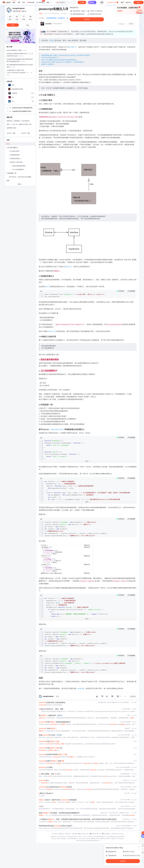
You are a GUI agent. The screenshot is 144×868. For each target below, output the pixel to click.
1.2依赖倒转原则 (14, 155)
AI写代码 (121, 291)
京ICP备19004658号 (72, 837)
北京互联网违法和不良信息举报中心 (115, 837)
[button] (19, 42)
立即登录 (87, 19)
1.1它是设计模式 (14, 151)
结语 (8, 181)
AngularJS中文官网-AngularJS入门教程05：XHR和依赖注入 (63, 62)
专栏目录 (133, 696)
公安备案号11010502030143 (58, 837)
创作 (139, 2)
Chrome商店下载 (83, 839)
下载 (19, 2)
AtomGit (31, 2)
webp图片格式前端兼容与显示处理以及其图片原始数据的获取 (20, 60)
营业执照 (121, 839)
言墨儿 (52, 40)
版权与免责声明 (101, 839)
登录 (102, 2)
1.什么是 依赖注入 (12, 148)
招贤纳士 (61, 834)
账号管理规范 (92, 839)
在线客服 (107, 834)
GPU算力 (41, 2)
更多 (49, 2)
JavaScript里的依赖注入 (50, 58)
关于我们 (55, 834)
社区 (24, 2)
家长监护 (54, 839)
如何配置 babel (11, 128)
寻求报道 (74, 834)
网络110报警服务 (62, 839)
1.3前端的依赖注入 (15, 159)
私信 (28, 25)
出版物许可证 (115, 839)
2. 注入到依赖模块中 (18, 170)
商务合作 (68, 834)
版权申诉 (108, 839)
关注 (57, 696)
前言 (8, 144)
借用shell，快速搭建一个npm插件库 (18, 121)
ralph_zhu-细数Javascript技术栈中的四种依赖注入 (59, 60)
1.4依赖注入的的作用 (16, 162)
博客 (14, 2)
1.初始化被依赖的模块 (19, 166)
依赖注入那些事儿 (48, 64)
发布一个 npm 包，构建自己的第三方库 (19, 124)
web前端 (81, 688)
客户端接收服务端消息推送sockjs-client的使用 (20, 66)
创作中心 (129, 2)
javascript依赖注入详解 (17, 50)
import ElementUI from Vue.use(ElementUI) (75, 295)
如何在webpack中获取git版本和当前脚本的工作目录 (23, 108)
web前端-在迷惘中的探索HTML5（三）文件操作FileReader (20, 55)
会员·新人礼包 (113, 2)
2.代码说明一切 (11, 173)
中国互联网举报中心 (72, 839)
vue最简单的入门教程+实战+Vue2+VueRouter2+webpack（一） (19, 73)
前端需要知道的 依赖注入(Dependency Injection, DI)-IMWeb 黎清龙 (66, 55)
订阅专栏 (131, 24)
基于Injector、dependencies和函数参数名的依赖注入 (22, 177)
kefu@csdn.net (96, 834)
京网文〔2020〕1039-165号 (86, 837)
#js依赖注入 (62, 18)
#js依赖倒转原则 (51, 18)
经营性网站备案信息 (100, 837)
